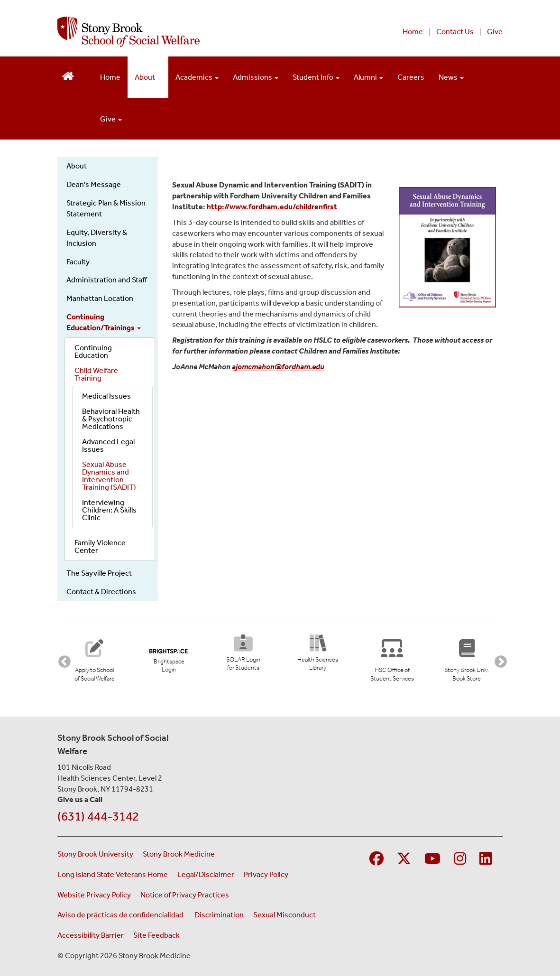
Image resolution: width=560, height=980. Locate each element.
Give (495, 32)
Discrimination (219, 919)
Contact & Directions (101, 592)
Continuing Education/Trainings (104, 322)
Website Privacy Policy (94, 899)
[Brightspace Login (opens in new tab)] (169, 658)
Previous (62, 662)
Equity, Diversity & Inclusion (97, 238)
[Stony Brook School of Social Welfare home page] (184, 32)
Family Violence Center (100, 546)
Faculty (78, 262)
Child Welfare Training (96, 374)
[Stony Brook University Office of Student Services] (397, 661)
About (77, 166)
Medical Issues (106, 396)
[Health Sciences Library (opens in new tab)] (321, 656)
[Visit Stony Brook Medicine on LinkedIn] (486, 863)
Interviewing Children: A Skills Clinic (109, 510)
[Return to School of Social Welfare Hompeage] (68, 75)
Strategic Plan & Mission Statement (106, 208)
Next (498, 662)
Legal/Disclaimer (206, 878)
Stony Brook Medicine (179, 858)
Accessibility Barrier (91, 939)
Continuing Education (93, 351)
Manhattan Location (100, 298)
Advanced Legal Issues (108, 445)
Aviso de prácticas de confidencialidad (121, 919)
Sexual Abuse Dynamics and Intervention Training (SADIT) (109, 476)
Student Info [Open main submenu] (316, 77)
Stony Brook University (95, 858)
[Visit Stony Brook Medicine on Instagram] (460, 863)
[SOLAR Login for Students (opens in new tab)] (243, 656)
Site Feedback (156, 939)
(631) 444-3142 (98, 820)
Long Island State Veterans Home (113, 878)
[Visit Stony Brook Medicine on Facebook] (376, 863)
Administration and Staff (107, 280)
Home (413, 32)
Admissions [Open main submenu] (256, 77)
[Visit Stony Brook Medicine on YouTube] (432, 863)
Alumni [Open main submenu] (368, 77)
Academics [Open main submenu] (197, 77)
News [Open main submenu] (451, 77)
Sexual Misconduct (285, 919)
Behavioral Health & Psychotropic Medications (111, 419)
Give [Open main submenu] (111, 119)
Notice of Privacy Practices (185, 899)
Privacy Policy (266, 878)
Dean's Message (94, 184)
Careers (411, 77)
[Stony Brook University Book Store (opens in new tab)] (471, 661)
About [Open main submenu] (148, 77)
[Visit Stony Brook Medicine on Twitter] (404, 863)
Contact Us (455, 32)
